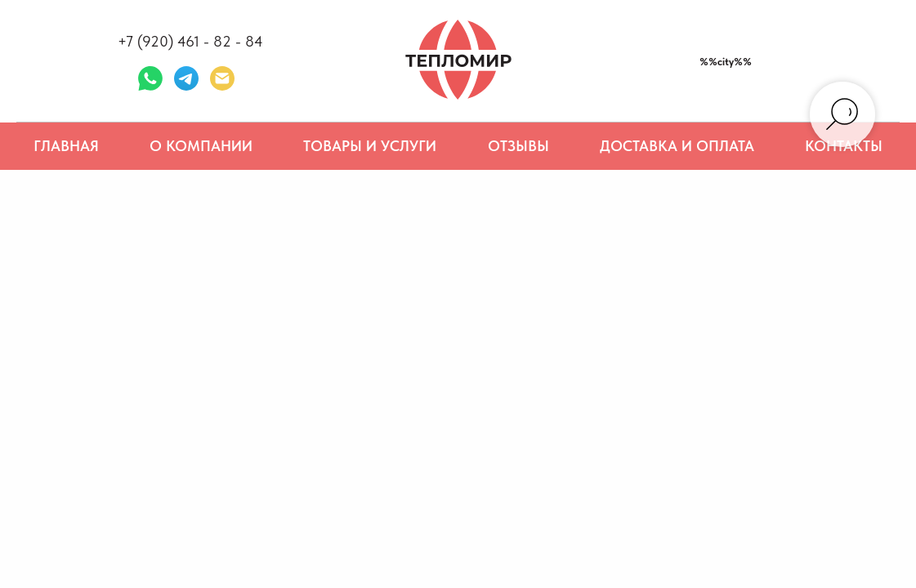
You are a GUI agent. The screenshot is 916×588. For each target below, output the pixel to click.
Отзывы (518, 146)
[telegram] (186, 78)
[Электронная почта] (222, 78)
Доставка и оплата (677, 146)
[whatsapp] (150, 78)
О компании (201, 146)
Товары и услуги (370, 146)
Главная (66, 146)
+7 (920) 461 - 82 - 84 (190, 41)
